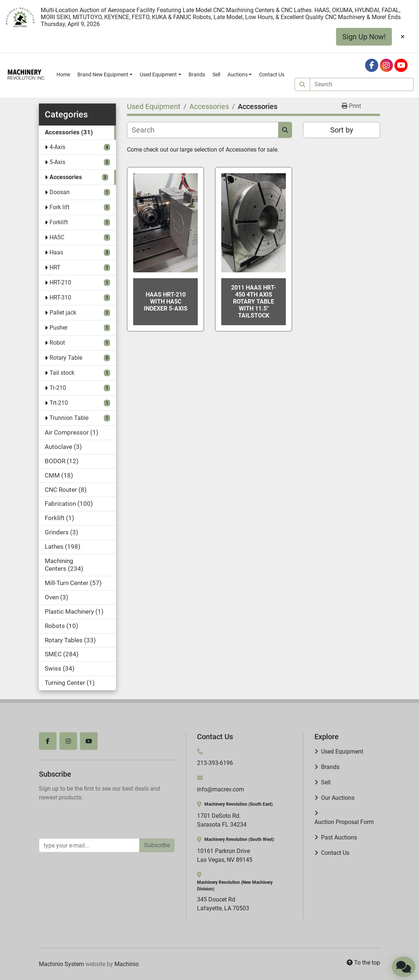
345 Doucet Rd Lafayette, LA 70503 (223, 904)
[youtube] (401, 65)
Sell (216, 75)
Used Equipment (158, 75)
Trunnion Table (69, 418)
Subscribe (157, 845)
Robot (57, 343)
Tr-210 (58, 388)
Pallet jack (63, 313)
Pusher (59, 328)
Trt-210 (59, 403)
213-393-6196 (215, 763)
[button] (105, 75)
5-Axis (57, 162)
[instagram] (386, 65)
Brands (197, 75)
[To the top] (363, 963)
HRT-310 (60, 297)
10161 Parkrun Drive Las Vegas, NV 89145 (225, 855)
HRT (55, 267)
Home (63, 75)
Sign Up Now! (364, 37)
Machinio (127, 964)
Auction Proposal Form (344, 822)
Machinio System (61, 964)
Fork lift (59, 207)
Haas (56, 252)
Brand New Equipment (103, 75)
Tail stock (62, 373)
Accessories (66, 177)
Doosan (60, 192)
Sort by (342, 130)
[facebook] (372, 65)
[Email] (89, 845)
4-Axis (57, 147)
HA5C (57, 237)
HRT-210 (60, 282)
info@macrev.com (221, 789)
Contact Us (272, 75)
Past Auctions (339, 837)
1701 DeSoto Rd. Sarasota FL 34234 (222, 820)
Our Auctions (338, 798)
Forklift (59, 222)
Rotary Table (66, 358)
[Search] (362, 84)
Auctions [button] (238, 75)
